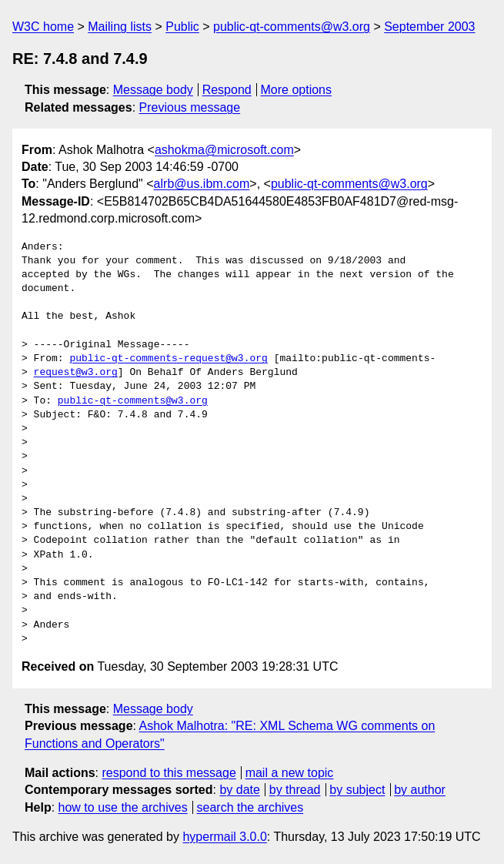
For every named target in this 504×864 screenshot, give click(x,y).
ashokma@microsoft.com (224, 150)
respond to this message (169, 773)
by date (239, 790)
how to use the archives (123, 807)
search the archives (250, 807)
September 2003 (429, 27)
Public (182, 27)
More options (297, 90)
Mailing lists (120, 27)
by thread (295, 790)
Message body (153, 90)
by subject (357, 790)
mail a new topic (290, 773)
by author (420, 790)
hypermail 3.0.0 (224, 837)
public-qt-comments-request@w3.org (168, 359)
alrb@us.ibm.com (202, 184)
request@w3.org (76, 373)
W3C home (43, 27)
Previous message (190, 107)
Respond (227, 90)
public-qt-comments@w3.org (292, 27)
